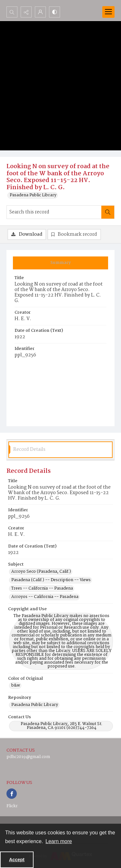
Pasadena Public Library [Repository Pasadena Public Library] (35, 705)
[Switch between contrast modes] (55, 12)
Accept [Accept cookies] (17, 860)
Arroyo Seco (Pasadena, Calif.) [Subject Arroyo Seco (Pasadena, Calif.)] (41, 572)
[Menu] (108, 12)
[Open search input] (12, 12)
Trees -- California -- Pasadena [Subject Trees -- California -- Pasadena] (42, 589)
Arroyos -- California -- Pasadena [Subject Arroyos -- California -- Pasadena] (45, 597)
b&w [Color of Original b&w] (16, 686)
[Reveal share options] (26, 12)
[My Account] (40, 12)
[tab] (60, 263)
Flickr (12, 806)
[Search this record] (54, 212)
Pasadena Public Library (33, 195)
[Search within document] (108, 212)
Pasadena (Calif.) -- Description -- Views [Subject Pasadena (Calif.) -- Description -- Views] (51, 580)
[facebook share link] (12, 794)
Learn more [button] (59, 841)
